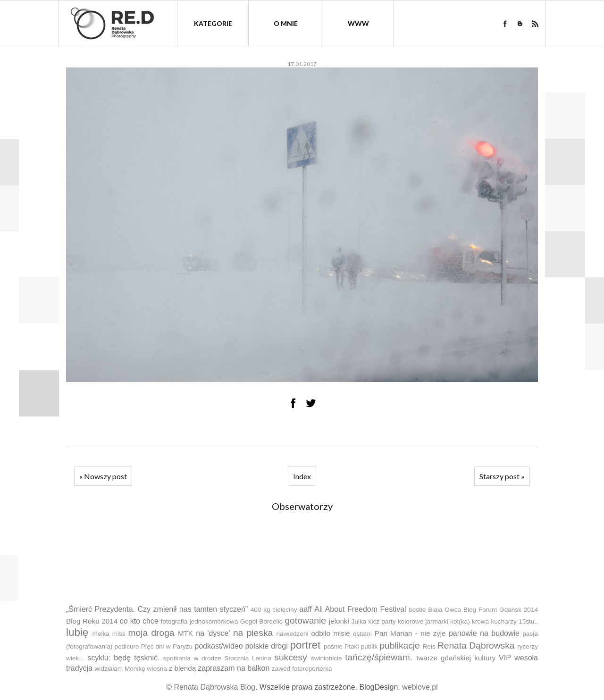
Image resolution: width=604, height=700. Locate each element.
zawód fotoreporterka (302, 669)
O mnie (286, 23)
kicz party (382, 621)
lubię (77, 632)
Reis (429, 646)
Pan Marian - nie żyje (410, 633)
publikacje (399, 646)
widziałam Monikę (120, 669)
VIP (505, 658)
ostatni (362, 634)
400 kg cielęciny (274, 610)
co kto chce (139, 621)
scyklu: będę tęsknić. (123, 658)
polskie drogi (266, 646)
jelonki (339, 621)
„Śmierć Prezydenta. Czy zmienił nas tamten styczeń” (157, 609)
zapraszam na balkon (234, 668)
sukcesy (290, 657)
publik (369, 646)
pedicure (126, 646)
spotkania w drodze (192, 658)
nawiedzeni (293, 634)
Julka (359, 621)
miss (119, 634)
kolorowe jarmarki (423, 621)
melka (101, 634)
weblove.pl (420, 687)
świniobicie (327, 658)
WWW (358, 23)
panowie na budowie (484, 633)
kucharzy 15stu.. (514, 621)
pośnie (333, 646)
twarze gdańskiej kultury (456, 658)
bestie (417, 610)
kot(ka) (460, 621)
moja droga (151, 633)
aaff (305, 609)
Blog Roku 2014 (92, 621)
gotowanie (305, 621)
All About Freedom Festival (360, 609)
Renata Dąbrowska (476, 646)
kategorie (213, 23)
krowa (480, 621)
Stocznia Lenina (248, 658)
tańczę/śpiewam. (379, 657)
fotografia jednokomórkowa (200, 621)
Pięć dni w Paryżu (167, 646)
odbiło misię (330, 633)
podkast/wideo (218, 646)
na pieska (253, 633)
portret (306, 645)
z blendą (182, 668)
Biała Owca (445, 610)
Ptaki (352, 646)
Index (302, 476)
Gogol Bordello (261, 621)
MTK (185, 633)
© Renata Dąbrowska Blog (211, 687)
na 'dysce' (213, 633)
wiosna (157, 669)
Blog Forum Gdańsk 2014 (501, 610)
